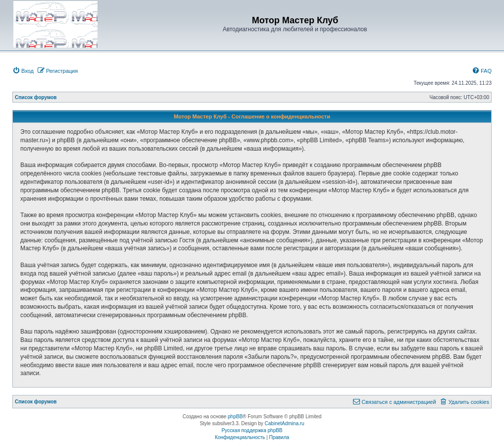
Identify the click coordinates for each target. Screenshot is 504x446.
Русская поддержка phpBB (252, 430)
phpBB (235, 417)
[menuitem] (23, 71)
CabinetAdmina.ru (285, 423)
